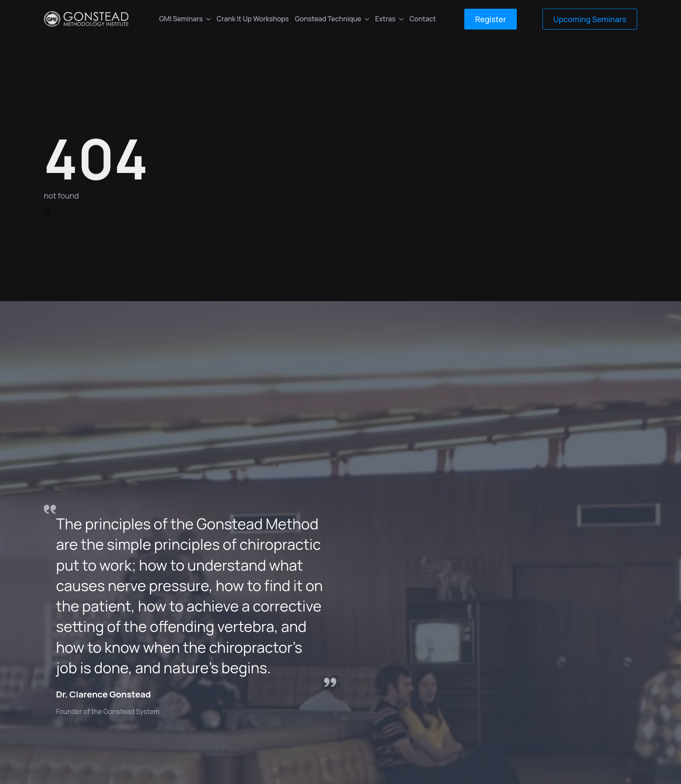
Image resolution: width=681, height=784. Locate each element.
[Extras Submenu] (401, 19)
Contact (423, 19)
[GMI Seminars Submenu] (208, 19)
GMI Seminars (181, 19)
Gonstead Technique (328, 19)
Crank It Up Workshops (253, 19)
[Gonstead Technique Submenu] (367, 19)
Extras (385, 19)
